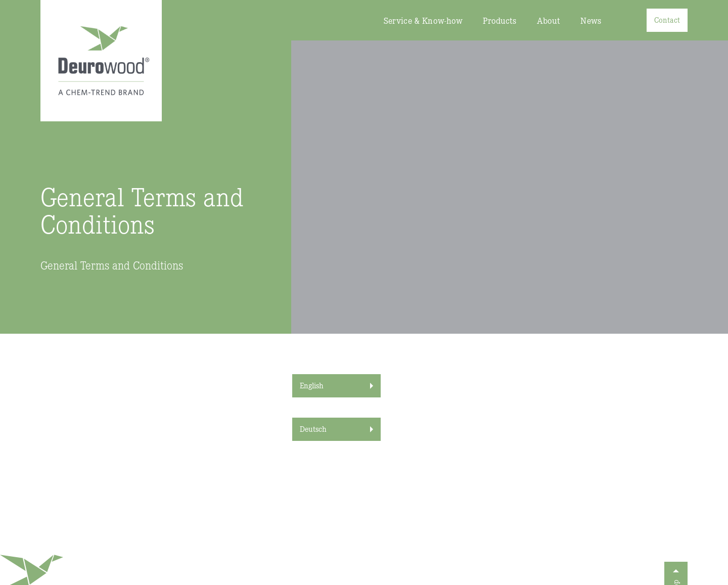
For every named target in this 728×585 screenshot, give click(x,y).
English (312, 385)
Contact (667, 19)
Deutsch (313, 429)
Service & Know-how (423, 20)
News (591, 20)
